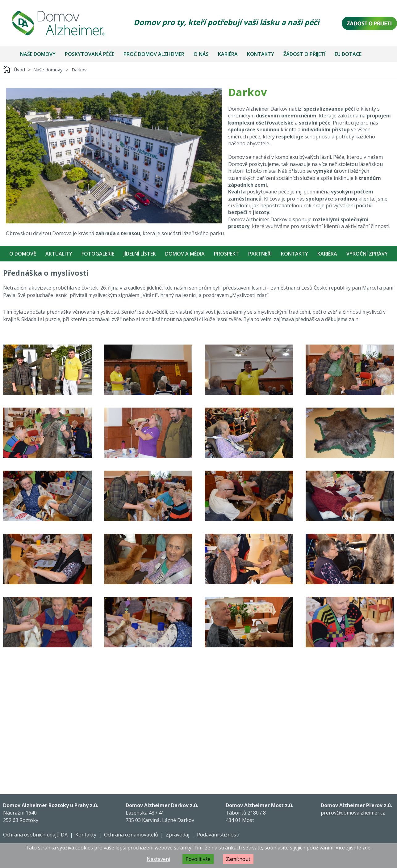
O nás (201, 54)
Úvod (19, 70)
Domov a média (185, 254)
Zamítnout (238, 859)
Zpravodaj (178, 835)
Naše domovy (38, 54)
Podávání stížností (218, 835)
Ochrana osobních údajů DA (35, 835)
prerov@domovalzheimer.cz (353, 813)
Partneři (260, 254)
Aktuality (59, 254)
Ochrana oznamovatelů (131, 835)
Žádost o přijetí (304, 54)
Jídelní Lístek (140, 254)
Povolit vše (198, 859)
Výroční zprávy (367, 254)
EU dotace (348, 54)
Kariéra (228, 54)
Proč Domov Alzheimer (154, 54)
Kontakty (261, 54)
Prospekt (226, 254)
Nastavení (158, 859)
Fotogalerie (98, 254)
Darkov (79, 70)
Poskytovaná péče (90, 54)
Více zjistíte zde (353, 848)
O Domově (23, 254)
